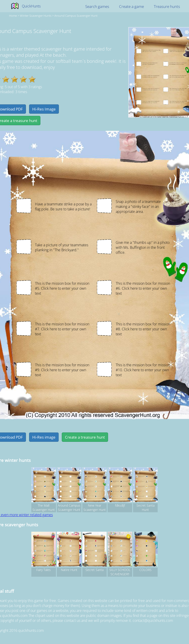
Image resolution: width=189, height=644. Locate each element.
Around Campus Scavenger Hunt (76, 16)
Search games (97, 6)
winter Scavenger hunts (36, 16)
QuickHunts (31, 6)
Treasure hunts (167, 6)
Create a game (131, 6)
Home (13, 16)
